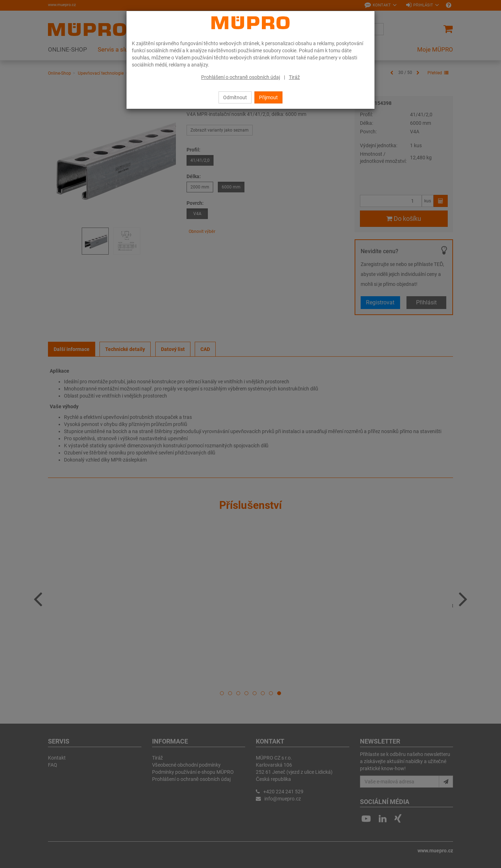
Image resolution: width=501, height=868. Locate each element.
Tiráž (294, 77)
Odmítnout (235, 97)
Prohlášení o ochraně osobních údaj (241, 77)
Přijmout (268, 97)
